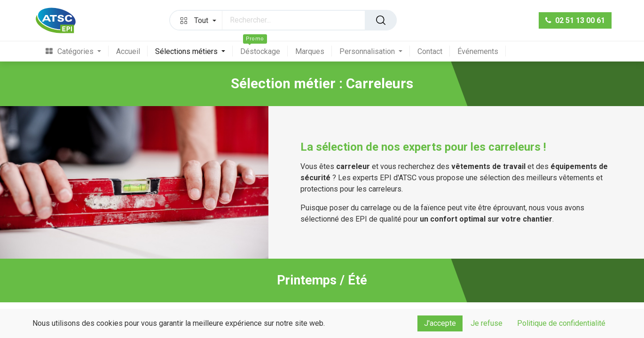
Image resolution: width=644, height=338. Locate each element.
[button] (196, 20)
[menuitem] (77, 51)
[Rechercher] (381, 20)
